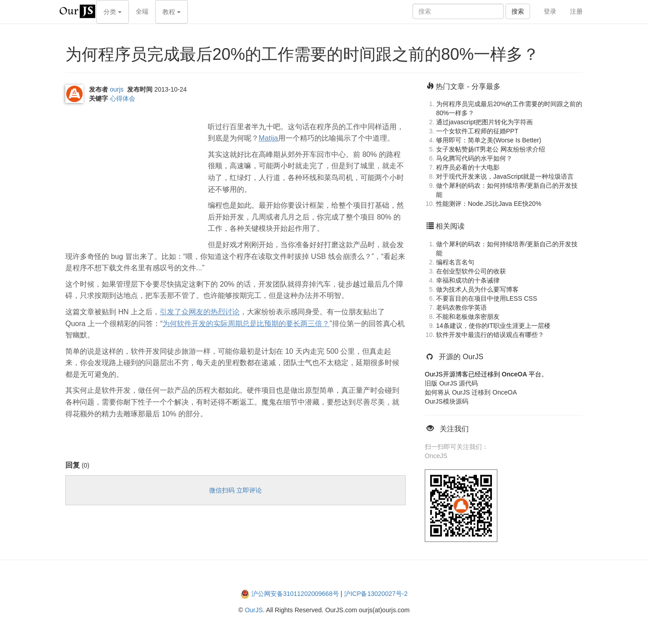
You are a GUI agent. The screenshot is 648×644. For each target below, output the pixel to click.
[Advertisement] (133, 173)
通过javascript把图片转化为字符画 (484, 122)
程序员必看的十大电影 (468, 167)
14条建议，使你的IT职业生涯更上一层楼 (493, 326)
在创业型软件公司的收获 (471, 271)
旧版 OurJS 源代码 (451, 383)
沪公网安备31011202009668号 (295, 594)
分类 (113, 12)
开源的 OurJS (461, 357)
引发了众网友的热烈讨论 (200, 312)
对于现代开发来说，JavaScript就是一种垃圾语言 (505, 176)
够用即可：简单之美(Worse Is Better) (489, 140)
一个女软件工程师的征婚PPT (477, 131)
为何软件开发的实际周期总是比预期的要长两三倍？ (246, 324)
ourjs (117, 89)
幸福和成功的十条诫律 (468, 280)
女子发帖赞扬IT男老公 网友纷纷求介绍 (491, 149)
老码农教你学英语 (461, 307)
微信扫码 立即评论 (236, 490)
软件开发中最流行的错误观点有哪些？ (490, 335)
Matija (268, 138)
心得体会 (123, 98)
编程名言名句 (455, 262)
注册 (576, 11)
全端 (142, 11)
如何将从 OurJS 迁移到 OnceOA (471, 392)
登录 (550, 11)
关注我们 (454, 429)
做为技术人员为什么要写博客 (477, 289)
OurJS (254, 610)
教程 (172, 12)
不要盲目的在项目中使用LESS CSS (486, 298)
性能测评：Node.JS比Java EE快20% (489, 204)
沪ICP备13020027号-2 (376, 594)
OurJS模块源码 (447, 401)
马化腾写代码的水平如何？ (474, 158)
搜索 (518, 11)
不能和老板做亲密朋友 (468, 317)
